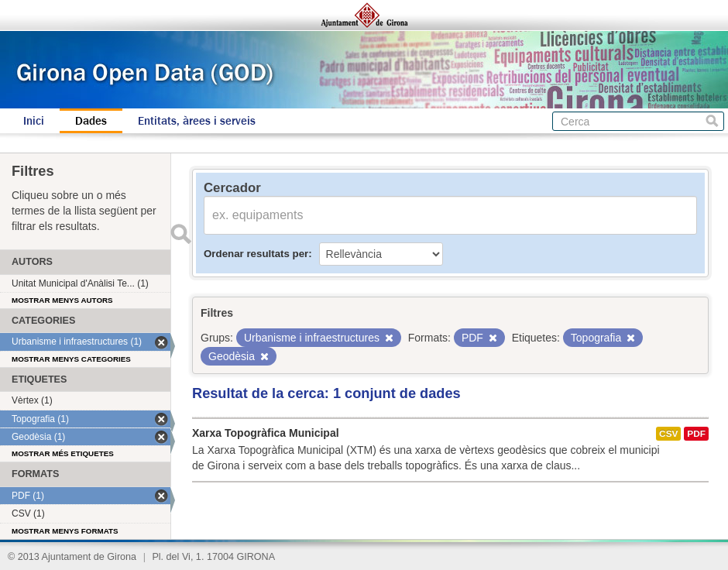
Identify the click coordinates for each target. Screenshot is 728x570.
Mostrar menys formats (65, 531)
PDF (696, 434)
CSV (668, 434)
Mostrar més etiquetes (63, 453)
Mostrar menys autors (62, 300)
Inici (34, 121)
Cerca (712, 121)
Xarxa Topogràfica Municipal (266, 433)
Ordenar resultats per (256, 254)
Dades (91, 121)
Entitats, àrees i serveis (197, 121)
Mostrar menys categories (71, 359)
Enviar (180, 234)
